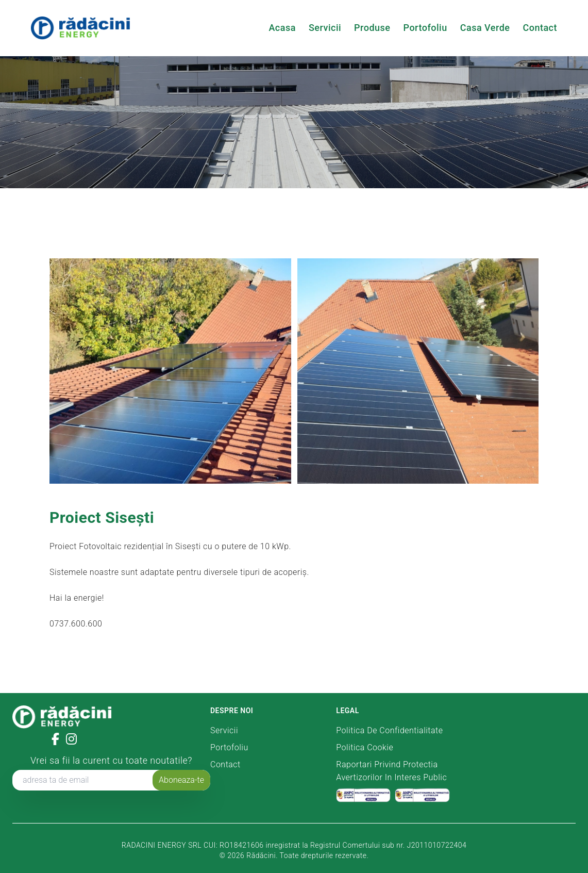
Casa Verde (485, 28)
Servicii (325, 28)
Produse (372, 28)
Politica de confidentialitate (389, 730)
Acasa (282, 28)
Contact (540, 28)
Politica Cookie (365, 747)
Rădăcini (261, 855)
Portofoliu (425, 28)
